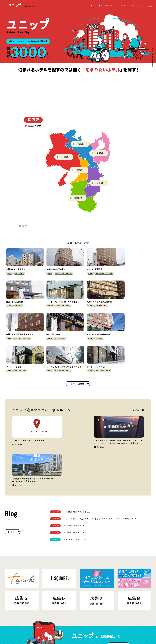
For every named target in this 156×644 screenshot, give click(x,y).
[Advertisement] (78, 89)
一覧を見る (135, 380)
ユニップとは (122, 5)
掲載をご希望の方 (118, 581)
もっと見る (12, 466)
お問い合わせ (137, 5)
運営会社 (41, 630)
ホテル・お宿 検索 (105, 5)
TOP (90, 5)
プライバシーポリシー (28, 630)
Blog (82, 628)
